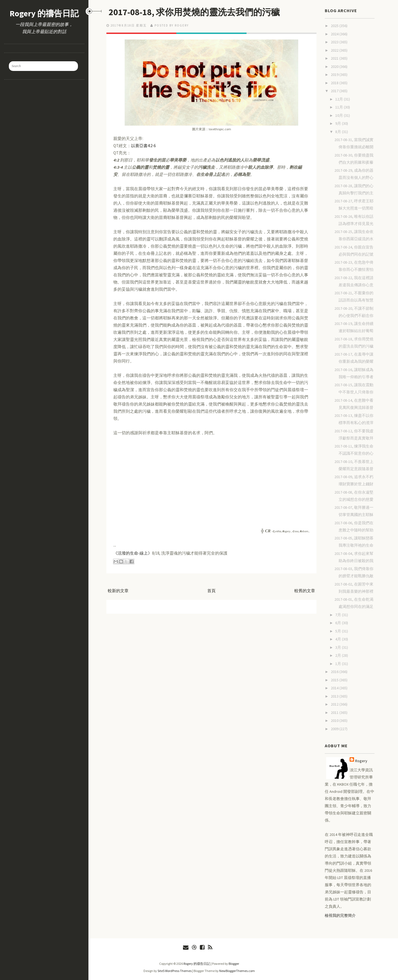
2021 (335, 58)
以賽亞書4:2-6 (143, 146)
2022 (335, 50)
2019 (335, 75)
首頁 (211, 591)
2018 (335, 83)
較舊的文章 (305, 591)
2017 (335, 91)
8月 (339, 132)
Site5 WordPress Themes (175, 971)
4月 (339, 639)
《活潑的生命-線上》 (133, 553)
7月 (339, 615)
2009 (335, 729)
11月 (340, 107)
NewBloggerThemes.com (237, 971)
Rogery (361, 761)
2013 (335, 696)
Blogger (234, 964)
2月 (339, 655)
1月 (339, 664)
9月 (339, 123)
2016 (335, 672)
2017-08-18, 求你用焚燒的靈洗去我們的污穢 (194, 12)
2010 (335, 721)
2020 (335, 67)
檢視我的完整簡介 (340, 915)
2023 (335, 42)
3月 (339, 647)
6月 (339, 623)
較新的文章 (118, 591)
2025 (335, 26)
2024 (335, 34)
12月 (340, 99)
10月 (340, 115)
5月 (339, 631)
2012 (335, 704)
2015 (335, 680)
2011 (335, 713)
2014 (335, 688)
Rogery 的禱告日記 (44, 13)
